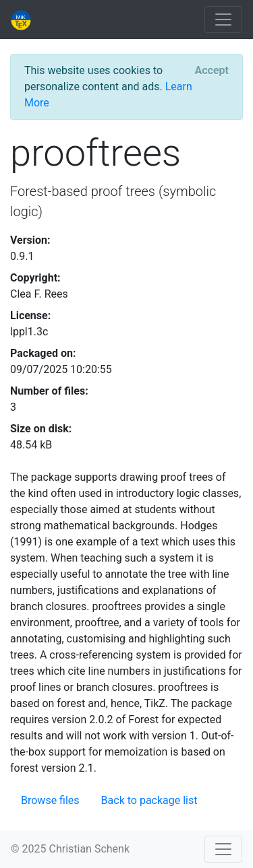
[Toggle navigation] (223, 20)
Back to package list (149, 800)
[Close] (212, 71)
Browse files (50, 800)
